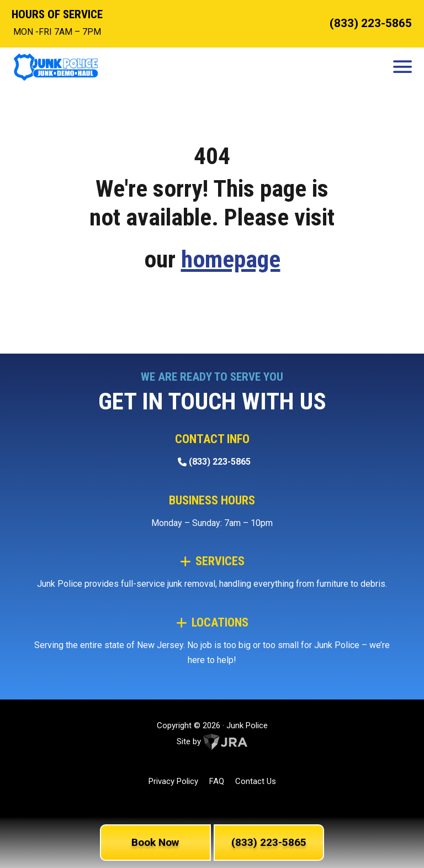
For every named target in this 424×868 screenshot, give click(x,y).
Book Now (155, 842)
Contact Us (256, 781)
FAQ (217, 781)
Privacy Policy (173, 781)
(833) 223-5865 (371, 23)
